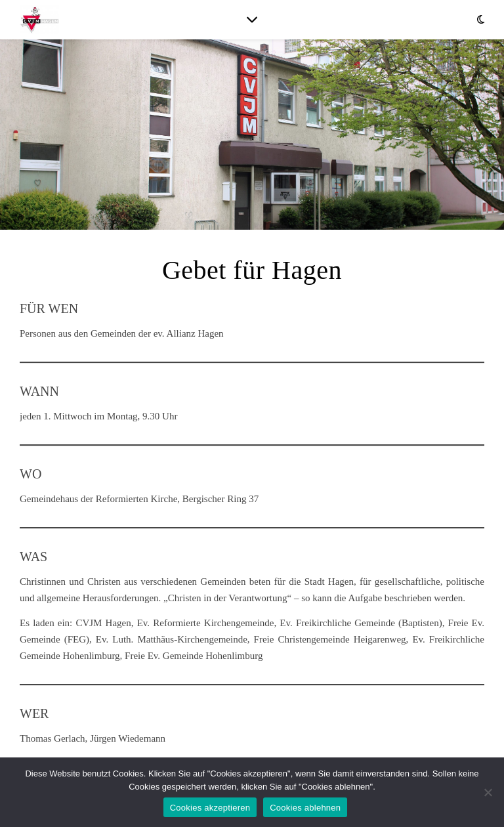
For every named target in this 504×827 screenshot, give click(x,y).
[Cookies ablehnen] (488, 792)
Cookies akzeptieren (210, 808)
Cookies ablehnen (305, 808)
